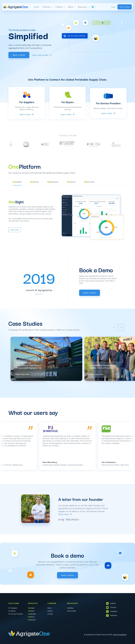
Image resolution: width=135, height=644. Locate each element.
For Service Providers (16, 614)
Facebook (111, 615)
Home (36, 7)
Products (60, 7)
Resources (84, 7)
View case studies (40, 55)
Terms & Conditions (120, 635)
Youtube (111, 607)
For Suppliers (13, 608)
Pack (31, 611)
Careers (50, 611)
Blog (70, 608)
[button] (17, 182)
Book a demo (125, 7)
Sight (31, 608)
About (72, 7)
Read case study (23, 374)
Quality (32, 614)
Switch (32, 620)
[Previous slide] (114, 327)
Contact (50, 614)
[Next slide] (121, 327)
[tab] (36, 294)
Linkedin (111, 603)
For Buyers (12, 611)
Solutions (48, 7)
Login (113, 7)
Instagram (112, 611)
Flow (31, 617)
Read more (63, 514)
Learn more (25, 114)
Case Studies (72, 611)
